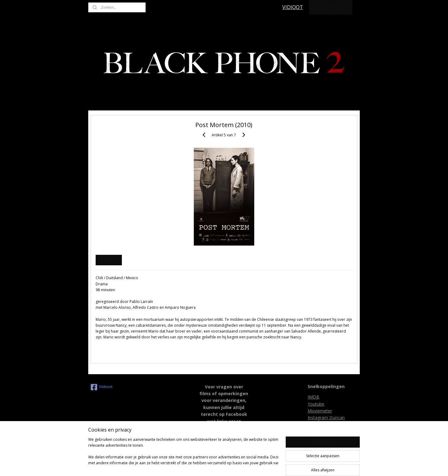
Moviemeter (320, 411)
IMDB (313, 397)
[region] (183, 455)
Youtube (316, 404)
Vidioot (102, 387)
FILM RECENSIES (331, 7)
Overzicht (109, 260)
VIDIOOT (293, 7)
